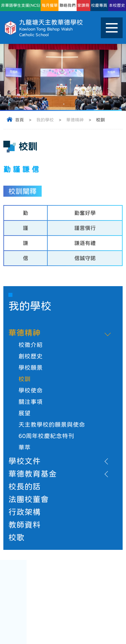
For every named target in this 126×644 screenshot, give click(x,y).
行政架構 (25, 512)
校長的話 (25, 487)
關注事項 (31, 402)
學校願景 (31, 368)
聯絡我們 (68, 5)
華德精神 (75, 120)
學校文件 (25, 461)
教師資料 (25, 525)
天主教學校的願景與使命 (52, 425)
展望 (25, 413)
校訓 (25, 379)
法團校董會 (29, 499)
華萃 (25, 447)
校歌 (16, 537)
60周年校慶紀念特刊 (46, 436)
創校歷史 (31, 356)
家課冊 (83, 5)
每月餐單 (50, 5)
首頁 (19, 120)
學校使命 (31, 390)
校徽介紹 (31, 345)
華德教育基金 (33, 474)
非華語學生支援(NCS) (20, 5)
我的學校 (45, 120)
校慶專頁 (99, 5)
